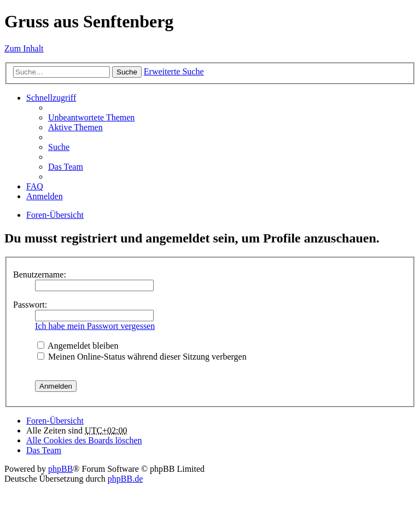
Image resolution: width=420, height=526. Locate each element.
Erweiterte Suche (174, 71)
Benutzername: (40, 274)
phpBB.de (125, 479)
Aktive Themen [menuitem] (75, 127)
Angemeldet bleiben (78, 346)
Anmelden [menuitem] (45, 196)
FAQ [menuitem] (35, 186)
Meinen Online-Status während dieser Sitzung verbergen (142, 357)
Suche (127, 72)
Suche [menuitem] (59, 147)
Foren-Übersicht (55, 215)
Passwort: (30, 305)
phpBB (60, 469)
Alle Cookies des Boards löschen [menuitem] (84, 440)
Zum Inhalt (24, 48)
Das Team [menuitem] (66, 167)
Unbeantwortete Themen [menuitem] (91, 117)
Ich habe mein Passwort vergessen (95, 326)
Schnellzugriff (51, 98)
